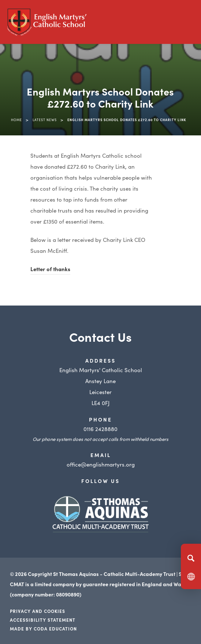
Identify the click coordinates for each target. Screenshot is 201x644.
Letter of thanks (50, 269)
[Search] (191, 558)
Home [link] (16, 120)
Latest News (45, 120)
